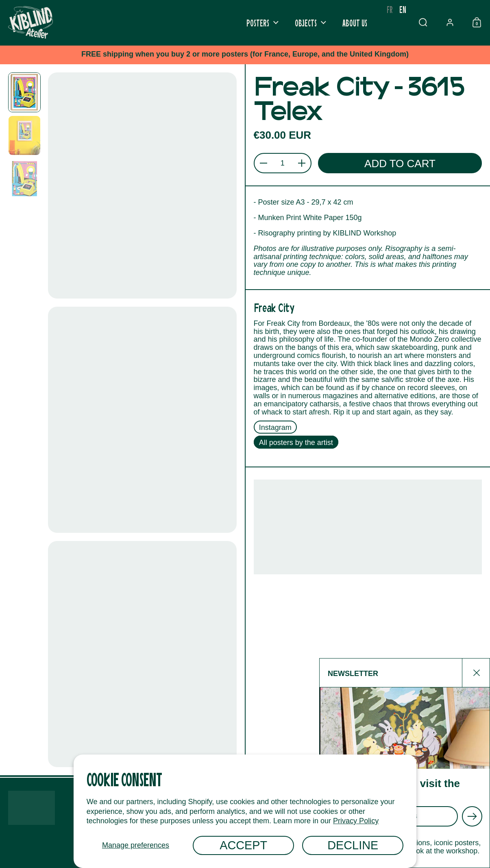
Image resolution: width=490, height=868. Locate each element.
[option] (390, 9)
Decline (353, 845)
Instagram (275, 427)
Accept (243, 845)
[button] (423, 22)
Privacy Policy (356, 821)
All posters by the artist (296, 443)
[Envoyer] (472, 816)
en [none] (403, 9)
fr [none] (390, 9)
